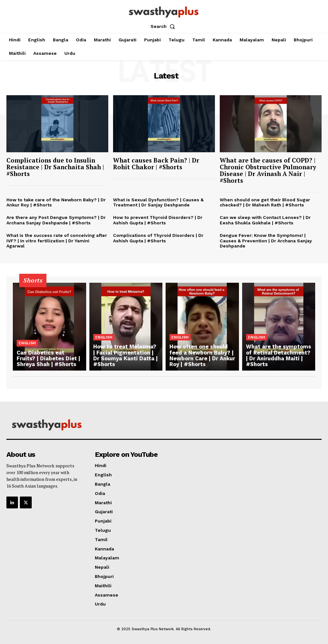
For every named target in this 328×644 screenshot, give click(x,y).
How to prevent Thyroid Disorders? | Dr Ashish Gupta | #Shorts (158, 220)
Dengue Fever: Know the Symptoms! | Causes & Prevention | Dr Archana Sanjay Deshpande (266, 241)
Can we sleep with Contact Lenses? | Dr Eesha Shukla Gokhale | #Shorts (265, 220)
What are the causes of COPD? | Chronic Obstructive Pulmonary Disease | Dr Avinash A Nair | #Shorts (268, 170)
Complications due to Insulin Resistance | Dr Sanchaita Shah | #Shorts (55, 167)
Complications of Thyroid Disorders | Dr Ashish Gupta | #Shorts (158, 238)
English (27, 344)
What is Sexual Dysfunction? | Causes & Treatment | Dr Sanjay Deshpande (158, 202)
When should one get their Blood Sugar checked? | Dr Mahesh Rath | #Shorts (265, 202)
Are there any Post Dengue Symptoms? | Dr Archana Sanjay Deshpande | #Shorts (56, 220)
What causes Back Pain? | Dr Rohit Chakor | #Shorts (156, 163)
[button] (164, 26)
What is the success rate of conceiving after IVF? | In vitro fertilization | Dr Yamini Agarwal (57, 241)
